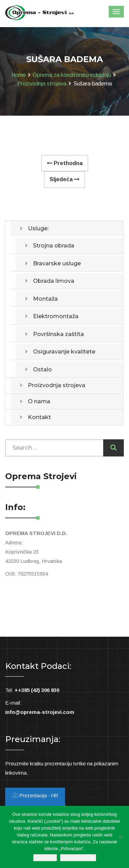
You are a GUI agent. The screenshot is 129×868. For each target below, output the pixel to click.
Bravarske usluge (57, 263)
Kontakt (39, 417)
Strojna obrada (54, 246)
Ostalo (42, 369)
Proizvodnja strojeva (42, 84)
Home (19, 75)
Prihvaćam (45, 858)
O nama (39, 401)
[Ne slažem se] (120, 837)
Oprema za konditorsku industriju (72, 75)
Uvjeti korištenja (78, 858)
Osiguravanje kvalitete (64, 352)
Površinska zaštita (58, 334)
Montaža (45, 299)
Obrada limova (54, 281)
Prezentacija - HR (35, 796)
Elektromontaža (56, 316)
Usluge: (38, 228)
